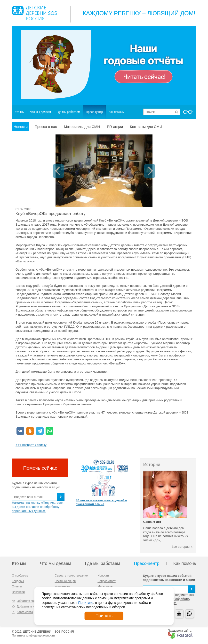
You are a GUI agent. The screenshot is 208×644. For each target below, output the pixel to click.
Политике (86, 603)
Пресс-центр (94, 112)
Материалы (105, 586)
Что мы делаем (40, 112)
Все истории (180, 547)
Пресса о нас (46, 127)
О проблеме (20, 576)
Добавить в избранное (32, 607)
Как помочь (116, 112)
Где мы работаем (68, 112)
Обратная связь (27, 601)
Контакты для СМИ (146, 127)
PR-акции (115, 127)
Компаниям (62, 586)
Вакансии (18, 592)
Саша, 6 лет (152, 522)
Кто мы (20, 112)
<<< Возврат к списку (31, 445)
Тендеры (18, 581)
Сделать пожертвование (71, 576)
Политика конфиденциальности (33, 636)
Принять (104, 616)
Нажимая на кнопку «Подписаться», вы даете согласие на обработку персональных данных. (38, 507)
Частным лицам (66, 581)
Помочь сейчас (40, 468)
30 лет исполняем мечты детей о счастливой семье (101, 502)
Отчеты (17, 586)
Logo (34, 13)
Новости (21, 127)
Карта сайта (25, 612)
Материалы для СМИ (82, 127)
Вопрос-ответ (106, 581)
